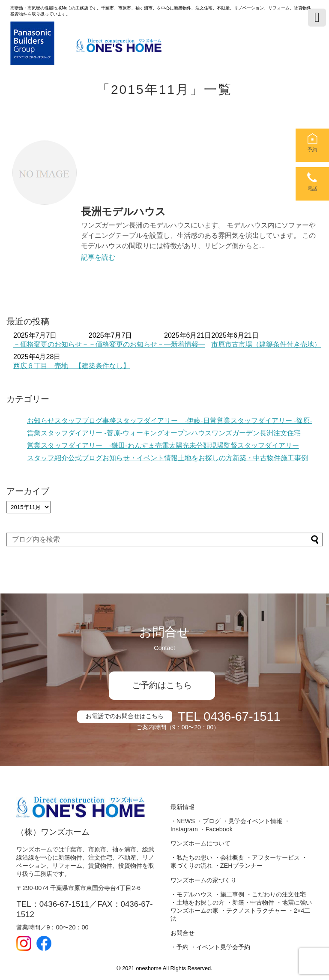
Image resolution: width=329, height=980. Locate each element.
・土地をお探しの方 (197, 902)
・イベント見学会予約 (220, 947)
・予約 (179, 947)
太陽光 (179, 445)
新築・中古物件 (257, 458)
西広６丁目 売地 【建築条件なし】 (72, 366)
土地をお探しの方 (205, 458)
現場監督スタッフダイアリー (254, 445)
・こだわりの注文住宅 (276, 894)
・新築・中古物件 (250, 902)
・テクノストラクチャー (253, 911)
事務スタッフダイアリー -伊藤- (153, 421)
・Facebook (216, 829)
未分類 (200, 445)
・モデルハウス (191, 894)
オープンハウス (188, 433)
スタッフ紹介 (48, 458)
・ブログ (209, 821)
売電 (162, 445)
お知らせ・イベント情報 (140, 458)
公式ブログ (85, 458)
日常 (210, 421)
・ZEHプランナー (238, 866)
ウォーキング (143, 433)
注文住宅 (287, 433)
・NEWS (183, 821)
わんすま (141, 445)
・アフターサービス (273, 857)
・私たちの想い (191, 857)
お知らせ (41, 421)
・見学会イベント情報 (252, 821)
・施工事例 (229, 894)
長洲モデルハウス (123, 211)
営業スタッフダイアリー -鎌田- (77, 445)
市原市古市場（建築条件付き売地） (266, 344)
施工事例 (294, 458)
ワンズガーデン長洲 (242, 433)
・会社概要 (229, 857)
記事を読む (98, 257)
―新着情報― (185, 344)
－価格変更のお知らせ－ (51, 344)
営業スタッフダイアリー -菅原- (75, 433)
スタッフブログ (78, 421)
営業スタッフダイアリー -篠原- (265, 421)
